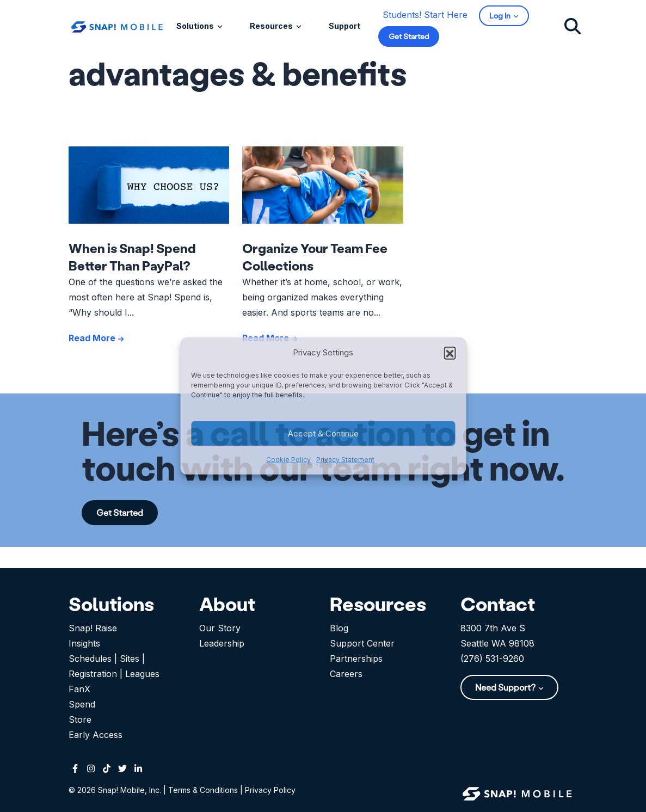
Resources (272, 26)
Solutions (196, 26)
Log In (501, 16)
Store (80, 719)
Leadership (222, 643)
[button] (450, 353)
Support (344, 26)
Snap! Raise (93, 628)
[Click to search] (573, 26)
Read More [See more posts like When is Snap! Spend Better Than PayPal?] (96, 338)
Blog (339, 628)
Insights (84, 643)
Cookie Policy (288, 460)
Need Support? (506, 687)
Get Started (409, 36)
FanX (79, 689)
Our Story (220, 628)
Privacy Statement (345, 460)
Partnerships (356, 659)
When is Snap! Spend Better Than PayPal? (132, 257)
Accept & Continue (323, 433)
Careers (346, 674)
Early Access (96, 735)
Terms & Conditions (203, 790)
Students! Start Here (425, 15)
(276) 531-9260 (492, 659)
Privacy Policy (270, 790)
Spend (82, 704)
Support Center (362, 643)
